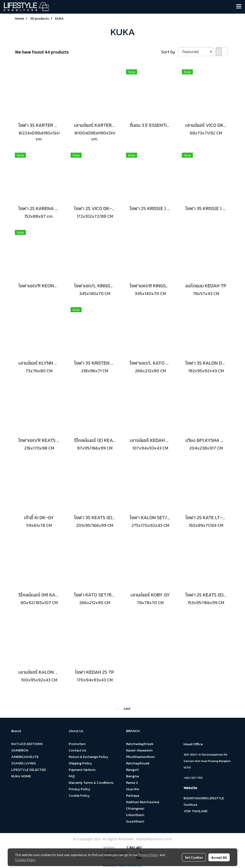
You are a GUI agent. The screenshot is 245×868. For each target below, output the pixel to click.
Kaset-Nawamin (139, 750)
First (118, 709)
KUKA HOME (21, 776)
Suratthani (135, 821)
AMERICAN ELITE (25, 757)
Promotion (77, 744)
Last (127, 709)
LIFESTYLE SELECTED (29, 770)
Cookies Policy (25, 860)
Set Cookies (194, 857)
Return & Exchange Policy (88, 757)
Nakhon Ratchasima (143, 802)
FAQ (72, 776)
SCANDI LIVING (23, 763)
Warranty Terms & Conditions (91, 783)
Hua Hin (133, 789)
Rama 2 (132, 782)
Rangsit (132, 770)
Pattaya (133, 795)
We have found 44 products (42, 52)
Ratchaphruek (138, 763)
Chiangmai (135, 808)
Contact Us (77, 750)
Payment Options (82, 770)
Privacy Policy (79, 789)
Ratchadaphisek (140, 744)
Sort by (170, 52)
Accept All (219, 857)
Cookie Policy (79, 796)
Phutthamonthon (140, 757)
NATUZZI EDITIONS (27, 744)
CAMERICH (20, 750)
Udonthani (135, 815)
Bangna (133, 776)
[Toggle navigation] (239, 7)
